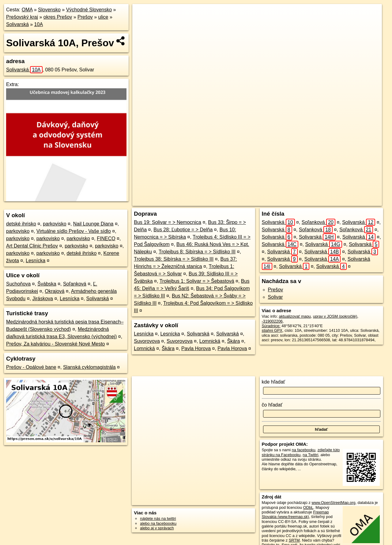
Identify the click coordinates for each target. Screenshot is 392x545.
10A (39, 24)
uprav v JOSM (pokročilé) (335, 316)
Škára (234, 341)
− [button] (143, 24)
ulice (103, 17)
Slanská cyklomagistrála (89, 367)
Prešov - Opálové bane (31, 367)
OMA (27, 10)
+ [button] (143, 14)
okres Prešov (58, 17)
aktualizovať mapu (295, 316)
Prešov (85, 17)
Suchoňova (18, 284)
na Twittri (310, 455)
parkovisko (55, 224)
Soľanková (75, 284)
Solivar (275, 297)
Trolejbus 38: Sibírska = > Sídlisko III (174, 259)
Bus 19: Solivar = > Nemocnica (168, 222)
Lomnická (210, 341)
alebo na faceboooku (158, 523)
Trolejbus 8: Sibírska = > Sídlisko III (197, 252)
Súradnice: (271, 326)
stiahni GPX (272, 330)
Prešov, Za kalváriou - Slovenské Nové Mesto (56, 344)
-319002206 (272, 321)
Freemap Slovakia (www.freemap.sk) (295, 514)
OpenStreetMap (267, 201)
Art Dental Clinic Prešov (32, 246)
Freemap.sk (298, 201)
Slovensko (49, 10)
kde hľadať (274, 382)
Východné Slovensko (89, 10)
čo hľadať (272, 405)
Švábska (47, 284)
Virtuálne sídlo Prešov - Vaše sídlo (74, 231)
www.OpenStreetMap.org (333, 503)
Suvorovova (147, 341)
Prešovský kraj (22, 17)
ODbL (308, 507)
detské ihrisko (21, 224)
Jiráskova (43, 299)
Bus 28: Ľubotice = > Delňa (183, 230)
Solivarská (17, 24)
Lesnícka (36, 261)
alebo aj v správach (157, 528)
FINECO (106, 238)
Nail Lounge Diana (93, 224)
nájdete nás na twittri (158, 519)
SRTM (294, 540)
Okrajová (55, 291)
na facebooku (304, 450)
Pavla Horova (196, 348)
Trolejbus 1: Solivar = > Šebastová (197, 281)
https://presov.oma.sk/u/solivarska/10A (349, 201)
